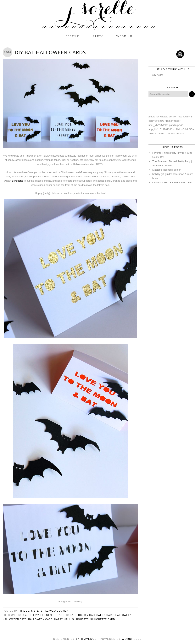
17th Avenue (86, 639)
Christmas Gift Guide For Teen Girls (172, 182)
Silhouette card (103, 619)
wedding (124, 36)
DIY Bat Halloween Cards (50, 52)
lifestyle (71, 36)
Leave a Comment (58, 611)
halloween (124, 615)
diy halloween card (99, 615)
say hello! (158, 75)
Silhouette (17, 181)
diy (24, 615)
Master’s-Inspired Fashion (167, 170)
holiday (33, 615)
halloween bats (15, 619)
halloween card (40, 619)
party (98, 36)
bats (73, 615)
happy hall (62, 619)
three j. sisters (31, 611)
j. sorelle (97, 15)
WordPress (132, 639)
